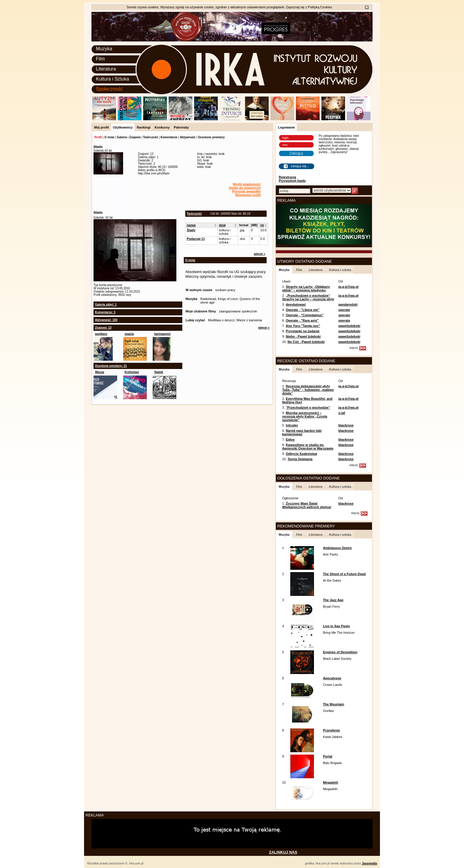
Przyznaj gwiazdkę (246, 191)
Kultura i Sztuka (112, 79)
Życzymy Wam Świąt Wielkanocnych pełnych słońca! (307, 505)
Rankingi (144, 127)
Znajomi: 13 (103, 328)
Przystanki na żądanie (303, 331)
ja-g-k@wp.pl (348, 287)
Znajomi (135, 137)
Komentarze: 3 (105, 312)
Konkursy (162, 127)
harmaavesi (162, 334)
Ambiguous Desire (337, 548)
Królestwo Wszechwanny (135, 374)
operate (344, 310)
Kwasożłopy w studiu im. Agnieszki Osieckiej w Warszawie (308, 447)
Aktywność (188, 137)
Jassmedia (369, 863)
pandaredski (348, 304)
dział (222, 225)
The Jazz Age (333, 600)
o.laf (342, 413)
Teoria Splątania (300, 459)
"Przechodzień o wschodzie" (308, 407)
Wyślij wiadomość (247, 184)
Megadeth (330, 782)
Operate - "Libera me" (303, 310)
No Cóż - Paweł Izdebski (306, 342)
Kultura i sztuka (340, 270)
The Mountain (333, 704)
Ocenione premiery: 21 (111, 366)
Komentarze (169, 137)
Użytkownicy (123, 127)
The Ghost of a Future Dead (344, 574)
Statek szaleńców (162, 374)
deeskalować (296, 304)
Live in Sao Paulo (336, 626)
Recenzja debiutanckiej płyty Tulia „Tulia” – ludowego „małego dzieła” (308, 390)
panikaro (101, 334)
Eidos (290, 439)
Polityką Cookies (320, 7)
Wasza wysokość (102, 374)
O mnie (109, 137)
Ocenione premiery (211, 137)
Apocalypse (332, 678)
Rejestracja (287, 177)
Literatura (106, 69)
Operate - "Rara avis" (302, 320)
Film (100, 59)
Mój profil (101, 127)
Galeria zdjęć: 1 (106, 305)
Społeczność (109, 89)
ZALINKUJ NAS (283, 852)
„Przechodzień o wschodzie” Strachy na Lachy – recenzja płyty (308, 297)
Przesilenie (331, 730)
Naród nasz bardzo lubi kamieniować (302, 432)
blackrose (346, 425)
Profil (98, 137)
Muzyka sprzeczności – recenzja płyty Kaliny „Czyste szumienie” (305, 416)
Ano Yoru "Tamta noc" (303, 326)
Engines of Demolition (340, 652)
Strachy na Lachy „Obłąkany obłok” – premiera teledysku (306, 288)
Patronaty (181, 127)
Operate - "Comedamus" (305, 315)
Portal (327, 756)
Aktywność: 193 (106, 320)
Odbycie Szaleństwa (302, 454)
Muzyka (104, 49)
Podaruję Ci (196, 239)
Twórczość (150, 137)
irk (262, 225)
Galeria (122, 137)
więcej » (260, 254)
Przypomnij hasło (292, 181)
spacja (129, 334)
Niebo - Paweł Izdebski (303, 336)
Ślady (191, 230)
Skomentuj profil (248, 195)
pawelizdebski (349, 326)
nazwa (191, 225)
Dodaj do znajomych (245, 188)
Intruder (292, 425)
